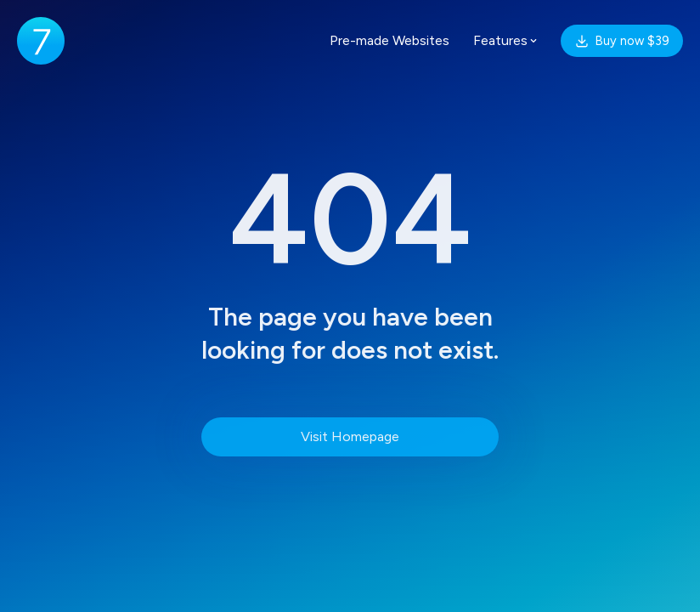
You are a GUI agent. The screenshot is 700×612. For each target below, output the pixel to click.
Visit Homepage (350, 436)
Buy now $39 (622, 41)
